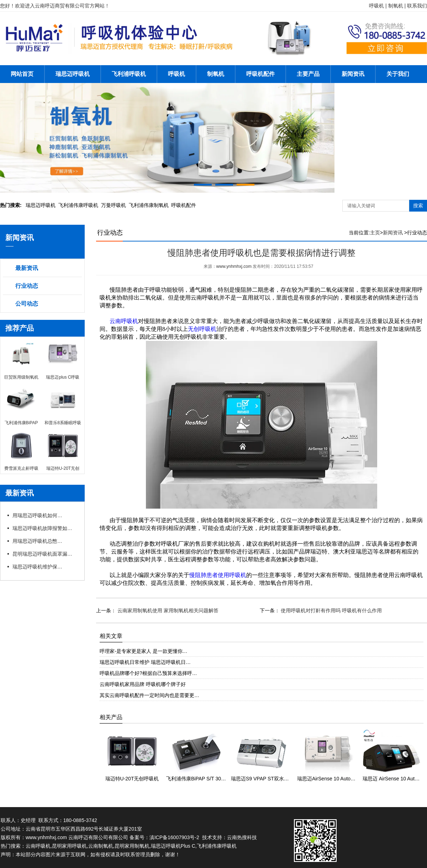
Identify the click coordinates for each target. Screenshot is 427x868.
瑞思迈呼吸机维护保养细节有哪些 (37, 567)
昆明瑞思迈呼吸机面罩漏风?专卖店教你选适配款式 (44, 554)
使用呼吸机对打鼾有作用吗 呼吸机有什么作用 (331, 610)
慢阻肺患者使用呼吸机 (218, 575)
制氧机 (216, 74)
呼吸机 (176, 74)
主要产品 (308, 74)
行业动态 (27, 286)
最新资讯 (27, 268)
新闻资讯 (353, 74)
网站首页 (22, 74)
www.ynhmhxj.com (234, 266)
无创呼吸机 (202, 329)
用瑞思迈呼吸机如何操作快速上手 (37, 515)
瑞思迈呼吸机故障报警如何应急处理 (44, 528)
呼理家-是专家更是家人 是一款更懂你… (144, 651)
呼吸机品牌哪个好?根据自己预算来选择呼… (148, 673)
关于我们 (398, 74)
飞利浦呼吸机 (129, 74)
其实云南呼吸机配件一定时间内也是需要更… (149, 695)
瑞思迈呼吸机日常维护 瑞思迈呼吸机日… (145, 662)
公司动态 (27, 304)
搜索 (418, 206)
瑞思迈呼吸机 (73, 74)
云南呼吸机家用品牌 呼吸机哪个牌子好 (143, 684)
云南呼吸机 (124, 321)
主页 (375, 233)
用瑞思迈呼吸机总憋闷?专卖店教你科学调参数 (37, 541)
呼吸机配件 (260, 74)
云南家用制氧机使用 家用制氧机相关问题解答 (167, 610)
